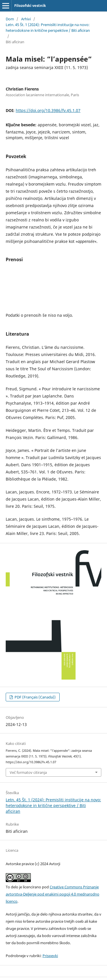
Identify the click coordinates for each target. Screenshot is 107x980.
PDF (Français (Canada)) (35, 697)
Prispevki (50, 956)
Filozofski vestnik (30, 5)
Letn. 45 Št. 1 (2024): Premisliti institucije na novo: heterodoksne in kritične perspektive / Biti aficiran (48, 27)
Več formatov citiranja (28, 772)
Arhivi (26, 19)
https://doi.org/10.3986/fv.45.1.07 (48, 110)
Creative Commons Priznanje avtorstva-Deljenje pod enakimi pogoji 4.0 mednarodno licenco (53, 894)
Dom (10, 19)
